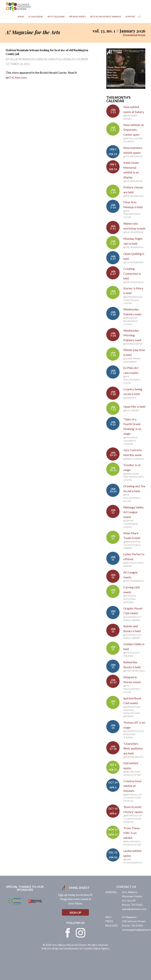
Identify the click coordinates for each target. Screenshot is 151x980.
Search (142, 17)
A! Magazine (36, 17)
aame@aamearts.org (134, 909)
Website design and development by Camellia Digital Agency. (75, 948)
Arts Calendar (56, 17)
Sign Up (75, 912)
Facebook (68, 933)
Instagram (81, 933)
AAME (21, 17)
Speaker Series (77, 17)
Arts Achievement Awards (105, 17)
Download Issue (134, 35)
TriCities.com (18, 77)
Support (130, 17)
